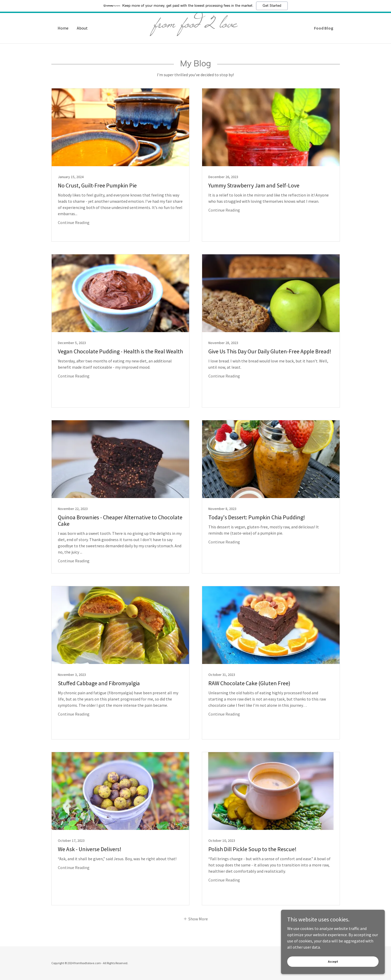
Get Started (272, 6)
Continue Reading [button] (74, 222)
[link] (195, 26)
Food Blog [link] (324, 28)
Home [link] (63, 28)
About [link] (82, 28)
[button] (195, 919)
